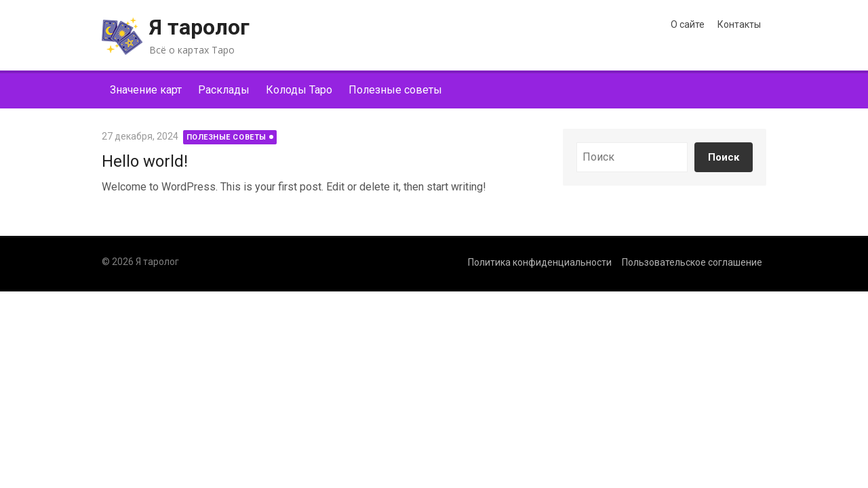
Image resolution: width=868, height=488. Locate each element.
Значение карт (146, 90)
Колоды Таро (299, 90)
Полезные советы (395, 90)
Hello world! (145, 161)
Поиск (724, 157)
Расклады (224, 90)
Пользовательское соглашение (692, 262)
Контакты (739, 24)
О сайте (688, 24)
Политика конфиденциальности (540, 262)
